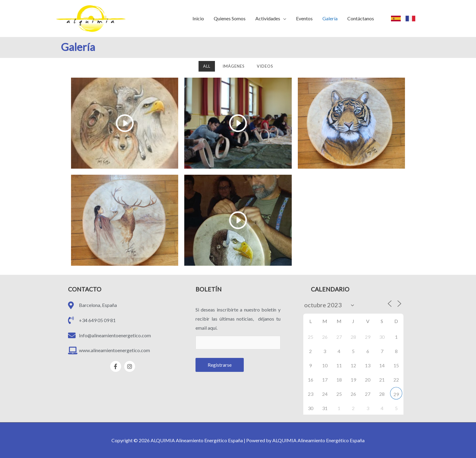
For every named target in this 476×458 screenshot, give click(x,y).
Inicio (198, 18)
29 (396, 394)
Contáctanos (361, 18)
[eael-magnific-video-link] (125, 123)
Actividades (268, 18)
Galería (330, 18)
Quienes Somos (230, 18)
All (207, 66)
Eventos (304, 18)
